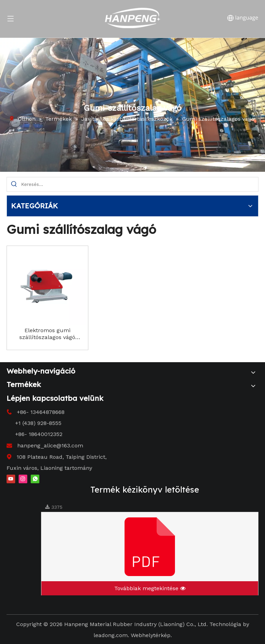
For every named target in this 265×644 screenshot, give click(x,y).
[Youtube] (11, 478)
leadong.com (111, 635)
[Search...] (140, 184)
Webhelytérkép (151, 635)
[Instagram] (23, 478)
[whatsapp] (35, 478)
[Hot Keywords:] (14, 184)
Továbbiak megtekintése (150, 588)
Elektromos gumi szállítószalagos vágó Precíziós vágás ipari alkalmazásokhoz (47, 334)
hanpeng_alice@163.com (50, 445)
